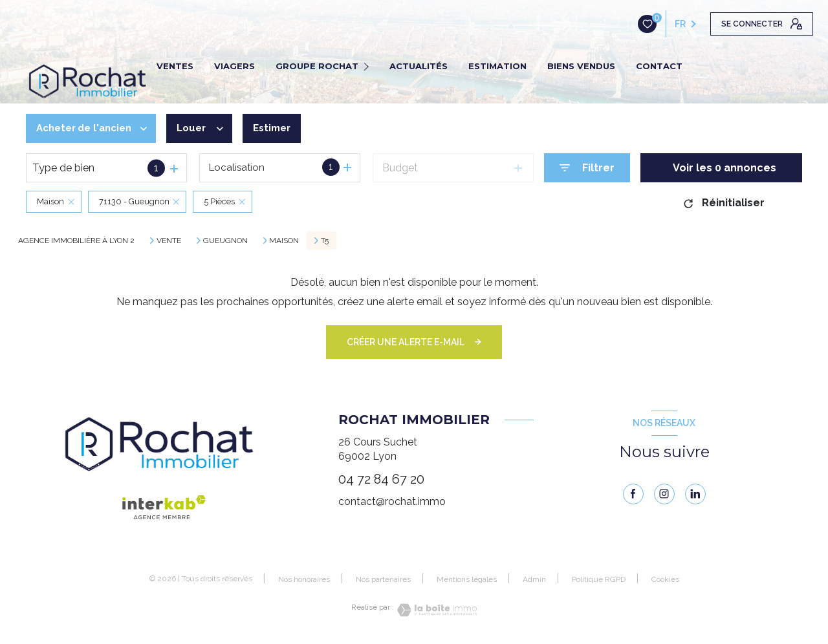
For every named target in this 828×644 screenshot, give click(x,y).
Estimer (285, 128)
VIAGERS (234, 66)
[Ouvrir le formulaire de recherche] (587, 168)
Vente (169, 241)
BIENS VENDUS (581, 66)
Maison (284, 241)
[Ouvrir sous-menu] (368, 66)
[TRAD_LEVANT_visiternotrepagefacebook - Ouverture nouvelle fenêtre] (633, 494)
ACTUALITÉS (419, 66)
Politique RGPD (599, 579)
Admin (534, 579)
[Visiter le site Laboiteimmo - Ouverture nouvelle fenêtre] (435, 610)
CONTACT (659, 66)
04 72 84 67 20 (381, 479)
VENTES (175, 66)
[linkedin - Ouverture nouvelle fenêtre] (695, 494)
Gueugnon (225, 241)
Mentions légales (467, 579)
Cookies (665, 580)
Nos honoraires (304, 579)
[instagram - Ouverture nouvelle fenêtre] (664, 494)
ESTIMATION (497, 66)
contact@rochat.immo (392, 501)
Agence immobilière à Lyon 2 (76, 241)
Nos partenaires (383, 579)
